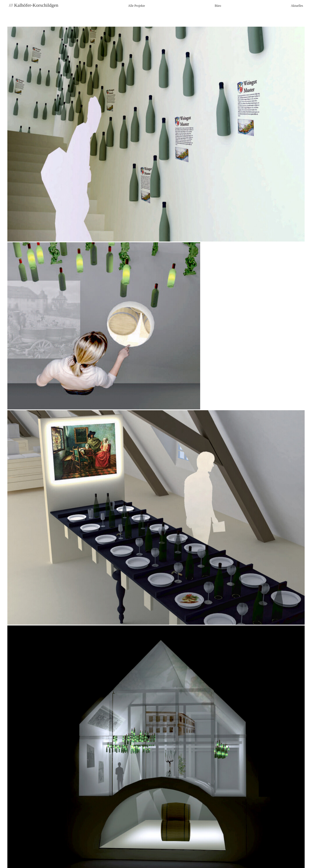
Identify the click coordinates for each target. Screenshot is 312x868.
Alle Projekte (137, 6)
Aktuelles (297, 6)
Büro (218, 6)
